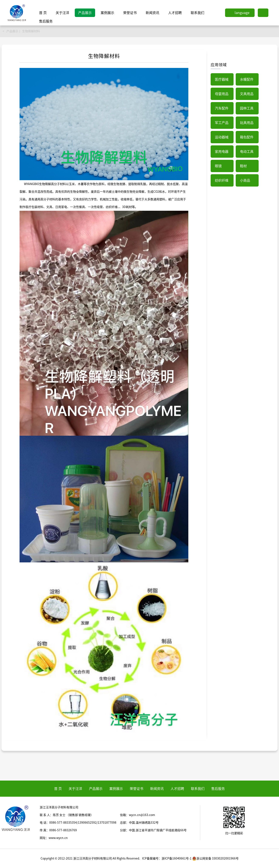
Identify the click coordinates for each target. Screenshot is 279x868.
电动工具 (247, 152)
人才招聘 (175, 13)
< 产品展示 (10, 31)
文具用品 (247, 94)
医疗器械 (222, 79)
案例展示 (107, 13)
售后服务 (46, 21)
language (242, 13)
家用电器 (222, 152)
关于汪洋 (62, 13)
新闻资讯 (152, 13)
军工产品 (222, 123)
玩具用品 (247, 123)
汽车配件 (222, 108)
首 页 (43, 13)
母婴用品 (222, 94)
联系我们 (197, 13)
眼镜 (218, 166)
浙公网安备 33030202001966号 (215, 858)
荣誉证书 (130, 13)
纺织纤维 (222, 180)
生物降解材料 (31, 31)
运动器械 (222, 137)
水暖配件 (247, 79)
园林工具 (247, 108)
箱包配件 (247, 137)
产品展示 (85, 13)
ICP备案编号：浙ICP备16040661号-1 (167, 858)
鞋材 (243, 166)
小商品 (245, 180)
